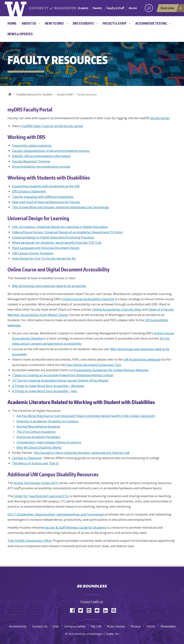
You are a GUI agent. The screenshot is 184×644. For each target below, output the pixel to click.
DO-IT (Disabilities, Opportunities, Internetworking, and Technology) (56, 514)
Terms (151, 626)
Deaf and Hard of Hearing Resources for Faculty (46, 202)
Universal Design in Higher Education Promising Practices (53, 237)
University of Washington (92, 578)
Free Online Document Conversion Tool (93, 365)
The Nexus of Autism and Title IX (35, 463)
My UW (96, 626)
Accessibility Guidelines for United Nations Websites (111, 370)
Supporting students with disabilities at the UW (46, 186)
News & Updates (20, 34)
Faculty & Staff (115, 8)
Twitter (82, 610)
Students (83, 8)
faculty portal (160, 118)
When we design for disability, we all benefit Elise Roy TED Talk (57, 243)
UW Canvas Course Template (33, 253)
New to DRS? (54, 23)
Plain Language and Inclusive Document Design (46, 248)
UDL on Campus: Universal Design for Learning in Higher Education (60, 227)
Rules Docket (116, 626)
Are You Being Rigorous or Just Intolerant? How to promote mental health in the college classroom (86, 416)
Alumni (133, 8)
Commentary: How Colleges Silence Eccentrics (49, 442)
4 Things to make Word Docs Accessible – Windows (48, 386)
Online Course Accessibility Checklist (88, 299)
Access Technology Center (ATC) (36, 483)
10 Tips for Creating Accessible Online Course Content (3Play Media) (60, 380)
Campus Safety (75, 626)
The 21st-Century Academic (36, 432)
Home (12, 23)
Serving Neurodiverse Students (38, 426)
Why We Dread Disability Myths (39, 447)
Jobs (56, 626)
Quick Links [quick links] (171, 9)
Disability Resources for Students (34, 94)
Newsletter (168, 626)
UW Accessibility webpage (142, 359)
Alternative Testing (151, 23)
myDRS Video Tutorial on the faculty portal (52, 126)
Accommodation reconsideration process (41, 167)
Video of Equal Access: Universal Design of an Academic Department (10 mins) (67, 232)
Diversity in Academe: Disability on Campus (47, 421)
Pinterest (115, 610)
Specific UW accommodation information (41, 156)
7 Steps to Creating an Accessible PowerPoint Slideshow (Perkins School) (63, 375)
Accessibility (18, 626)
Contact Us (40, 626)
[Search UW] (149, 8)
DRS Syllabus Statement (29, 191)
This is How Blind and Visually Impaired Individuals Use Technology (61, 207)
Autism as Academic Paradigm (38, 437)
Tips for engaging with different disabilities (43, 197)
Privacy (136, 626)
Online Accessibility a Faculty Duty (117, 309)
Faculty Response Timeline (31, 161)
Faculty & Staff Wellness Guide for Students (75, 527)
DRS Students (83, 23)
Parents (97, 8)
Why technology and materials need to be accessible (49, 286)
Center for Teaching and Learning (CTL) (41, 496)
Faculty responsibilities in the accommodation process (51, 151)
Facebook (74, 610)
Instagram (90, 610)
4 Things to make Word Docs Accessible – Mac (45, 391)
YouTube (98, 610)
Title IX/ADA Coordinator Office (30, 541)
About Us (29, 23)
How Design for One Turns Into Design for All (44, 258)
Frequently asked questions (32, 145)
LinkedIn (107, 610)
